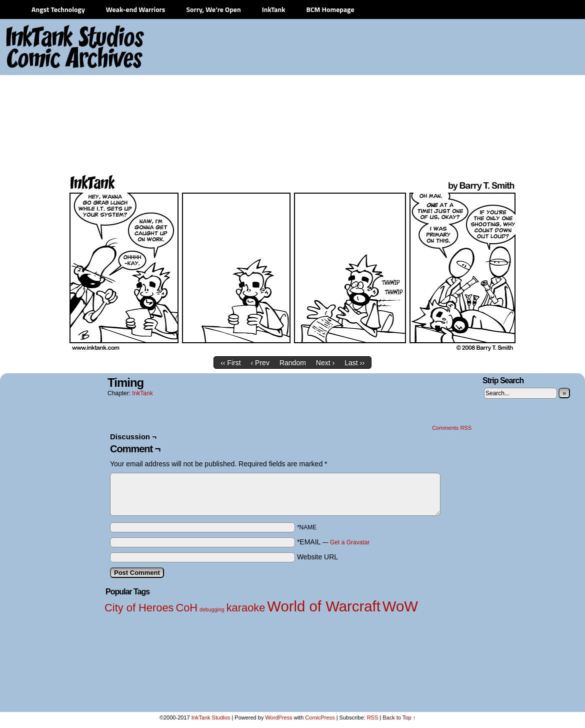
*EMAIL (333, 542)
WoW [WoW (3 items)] (400, 606)
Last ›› (354, 363)
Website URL (317, 557)
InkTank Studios (211, 717)
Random (293, 363)
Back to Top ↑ (399, 717)
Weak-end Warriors (136, 9)
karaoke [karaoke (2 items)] (246, 608)
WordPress (278, 717)
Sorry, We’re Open (213, 9)
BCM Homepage (330, 9)
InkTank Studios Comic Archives (45, 48)
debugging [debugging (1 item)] (212, 609)
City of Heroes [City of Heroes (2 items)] (139, 608)
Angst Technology (58, 9)
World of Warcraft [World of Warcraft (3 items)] (324, 606)
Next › (325, 363)
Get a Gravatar (350, 542)
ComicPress (320, 717)
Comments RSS (452, 428)
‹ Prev (260, 363)
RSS (373, 717)
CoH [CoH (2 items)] (186, 608)
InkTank (274, 9)
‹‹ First (230, 363)
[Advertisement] (403, 95)
